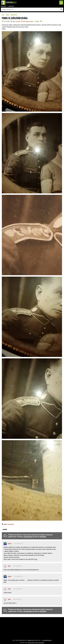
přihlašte (43, 537)
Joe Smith (18, 21)
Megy (9, 566)
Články (7, 15)
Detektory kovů (31, 640)
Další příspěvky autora (28, 21)
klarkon (10, 544)
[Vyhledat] (61, 9)
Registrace (11, 6)
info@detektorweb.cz (47, 640)
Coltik (9, 589)
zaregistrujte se (29, 537)
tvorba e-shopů (31, 643)
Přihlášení (3, 6)
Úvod (3, 15)
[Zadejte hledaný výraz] (32, 9)
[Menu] (61, 3)
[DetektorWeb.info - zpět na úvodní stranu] (14, 3)
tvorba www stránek (40, 643)
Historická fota (14, 15)
